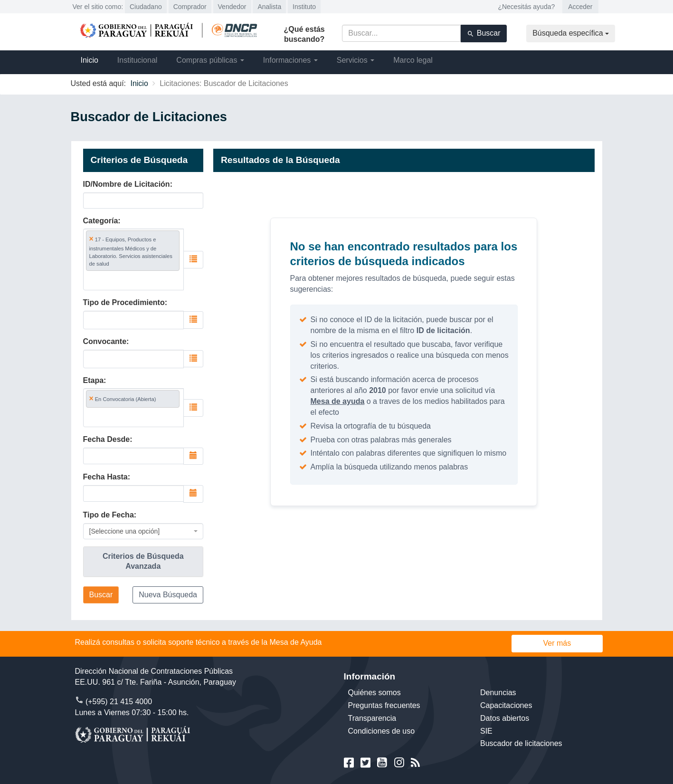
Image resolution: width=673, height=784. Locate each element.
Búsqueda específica (571, 33)
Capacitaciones (506, 705)
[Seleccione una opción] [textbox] (125, 531)
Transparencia (372, 718)
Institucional (137, 60)
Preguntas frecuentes (384, 705)
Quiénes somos (374, 693)
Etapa (94, 380)
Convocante (105, 341)
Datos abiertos (505, 718)
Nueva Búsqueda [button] (168, 595)
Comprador (190, 7)
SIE (486, 731)
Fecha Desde (107, 439)
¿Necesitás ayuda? (526, 7)
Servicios (355, 60)
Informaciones (290, 60)
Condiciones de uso (382, 731)
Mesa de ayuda (338, 401)
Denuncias (498, 693)
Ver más (557, 643)
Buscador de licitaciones (521, 743)
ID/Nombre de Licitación (127, 184)
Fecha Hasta (105, 477)
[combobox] (134, 259)
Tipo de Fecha (109, 515)
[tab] (143, 562)
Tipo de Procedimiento (124, 302)
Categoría (101, 221)
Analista (269, 7)
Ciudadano (146, 7)
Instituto (304, 7)
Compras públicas (210, 60)
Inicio (90, 60)
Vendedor (232, 7)
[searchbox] (131, 280)
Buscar (483, 33)
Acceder (580, 7)
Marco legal (413, 60)
